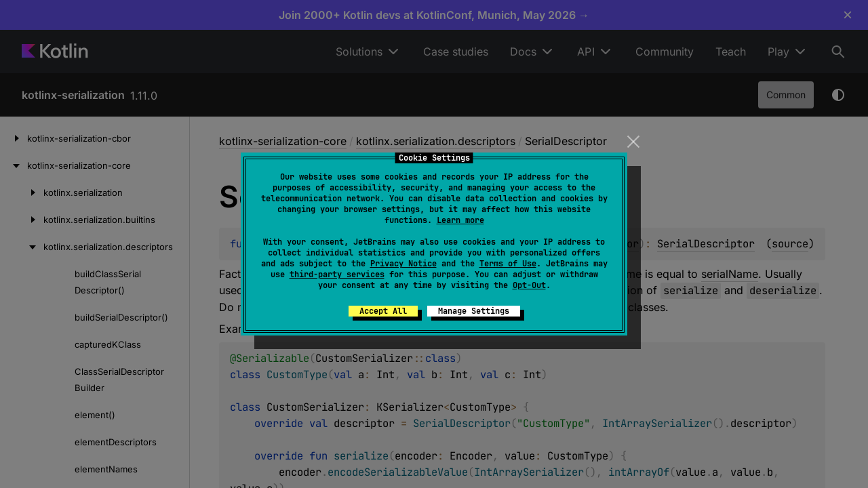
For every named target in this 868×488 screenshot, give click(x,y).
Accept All (383, 311)
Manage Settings (474, 311)
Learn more (460, 220)
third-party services (337, 274)
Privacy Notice (403, 264)
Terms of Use (508, 264)
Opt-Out (529, 285)
